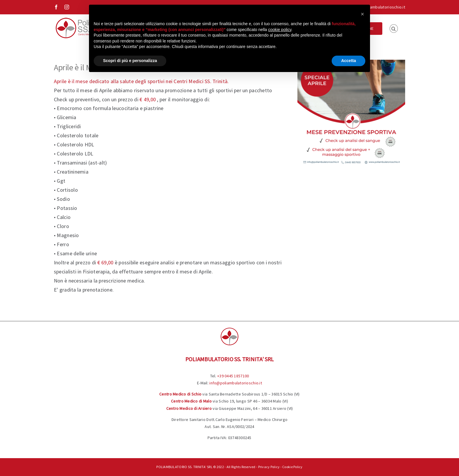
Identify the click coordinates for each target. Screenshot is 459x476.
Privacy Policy (269, 467)
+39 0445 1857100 (233, 376)
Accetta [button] (348, 61)
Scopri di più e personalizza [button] (130, 61)
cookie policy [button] (280, 30)
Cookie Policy (292, 467)
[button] (394, 28)
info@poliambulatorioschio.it (379, 7)
